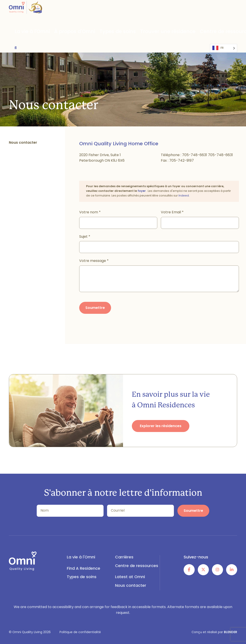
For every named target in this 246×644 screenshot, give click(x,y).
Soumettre (95, 308)
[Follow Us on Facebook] (189, 570)
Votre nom (90, 212)
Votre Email (172, 212)
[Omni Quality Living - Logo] (25, 11)
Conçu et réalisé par (214, 632)
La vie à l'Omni (26, 32)
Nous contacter (131, 586)
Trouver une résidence (129, 32)
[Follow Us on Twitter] (203, 570)
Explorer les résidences (161, 426)
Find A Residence (84, 569)
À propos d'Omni (58, 32)
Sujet (85, 237)
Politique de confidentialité (80, 632)
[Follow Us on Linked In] (232, 570)
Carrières (124, 557)
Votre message (94, 261)
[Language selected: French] (22, 46)
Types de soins (91, 32)
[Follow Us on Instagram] (217, 570)
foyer (142, 191)
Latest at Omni (210, 32)
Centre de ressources (173, 32)
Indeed (184, 196)
